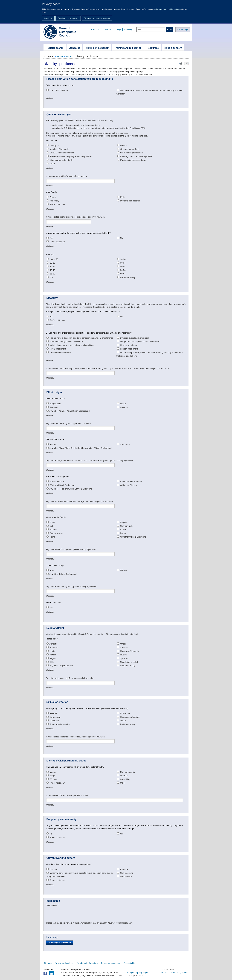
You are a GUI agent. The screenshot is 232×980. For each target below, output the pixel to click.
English (123, 522)
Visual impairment (58, 349)
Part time (124, 869)
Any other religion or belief (61, 666)
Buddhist (54, 647)
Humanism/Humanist (130, 651)
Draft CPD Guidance (59, 90)
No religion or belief (129, 662)
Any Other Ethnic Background (63, 574)
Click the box (52, 905)
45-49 (52, 270)
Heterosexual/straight (130, 717)
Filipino (123, 570)
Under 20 (54, 259)
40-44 (123, 266)
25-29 (52, 263)
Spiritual (124, 658)
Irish (52, 526)
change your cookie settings (168, 9)
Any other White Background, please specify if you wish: (71, 549)
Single (52, 776)
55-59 (52, 274)
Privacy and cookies (64, 963)
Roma (52, 537)
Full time (54, 869)
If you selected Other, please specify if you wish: (68, 795)
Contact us (107, 29)
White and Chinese (129, 485)
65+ (52, 277)
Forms (70, 56)
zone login (183, 29)
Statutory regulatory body (61, 160)
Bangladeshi (55, 404)
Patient (123, 145)
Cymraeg (128, 29)
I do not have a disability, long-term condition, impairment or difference (81, 338)
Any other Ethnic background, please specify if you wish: (71, 586)
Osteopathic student (129, 149)
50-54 (123, 270)
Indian (123, 404)
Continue (48, 18)
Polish (123, 533)
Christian (124, 647)
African (53, 444)
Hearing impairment (129, 345)
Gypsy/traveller (57, 533)
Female (53, 197)
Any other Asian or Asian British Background (70, 411)
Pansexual (54, 721)
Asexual (53, 713)
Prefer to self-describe (130, 201)
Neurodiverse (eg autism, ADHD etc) (66, 342)
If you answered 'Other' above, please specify (67, 176)
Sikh (52, 662)
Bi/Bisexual (125, 713)
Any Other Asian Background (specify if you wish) (68, 423)
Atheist (123, 644)
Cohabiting (125, 779)
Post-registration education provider (136, 156)
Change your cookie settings (97, 18)
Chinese (124, 407)
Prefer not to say (57, 204)
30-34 (123, 263)
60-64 (123, 274)
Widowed (54, 779)
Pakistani (54, 407)
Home (60, 56)
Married (53, 772)
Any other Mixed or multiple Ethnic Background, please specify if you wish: (80, 501)
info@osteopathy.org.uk (138, 972)
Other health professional (132, 153)
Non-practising (127, 873)
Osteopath (55, 145)
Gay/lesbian (55, 717)
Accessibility (129, 963)
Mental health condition (60, 352)
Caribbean (125, 444)
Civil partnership (127, 772)
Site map (48, 963)
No (121, 238)
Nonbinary (54, 201)
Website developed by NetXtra (175, 972)
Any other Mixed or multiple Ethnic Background (71, 489)
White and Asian (57, 482)
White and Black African (131, 482)
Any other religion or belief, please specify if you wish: (70, 678)
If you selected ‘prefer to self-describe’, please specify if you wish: (75, 217)
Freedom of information (87, 963)
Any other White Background (133, 537)
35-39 (52, 266)
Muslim (123, 655)
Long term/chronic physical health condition (140, 342)
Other (52, 164)
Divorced (124, 776)
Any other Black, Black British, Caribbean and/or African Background (81, 448)
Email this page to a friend (186, 63)
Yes (51, 238)
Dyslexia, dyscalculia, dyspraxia (135, 338)
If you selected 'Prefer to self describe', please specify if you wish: (75, 737)
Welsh (123, 530)
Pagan (53, 658)
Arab (52, 570)
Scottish (53, 530)
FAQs (118, 29)
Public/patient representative (133, 160)
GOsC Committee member (62, 153)
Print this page (181, 63)
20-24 (123, 259)
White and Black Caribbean (62, 485)
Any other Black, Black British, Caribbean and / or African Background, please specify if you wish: (90, 461)
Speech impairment (129, 349)
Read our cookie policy (68, 18)
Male (122, 197)
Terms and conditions (111, 963)
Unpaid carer (126, 877)
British (52, 522)
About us (95, 29)
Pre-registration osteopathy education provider (71, 156)
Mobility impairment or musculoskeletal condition (72, 345)
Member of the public (59, 149)
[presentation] (70, 914)
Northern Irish (126, 526)
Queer (123, 721)
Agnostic (53, 644)
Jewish (53, 655)
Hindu (52, 651)
